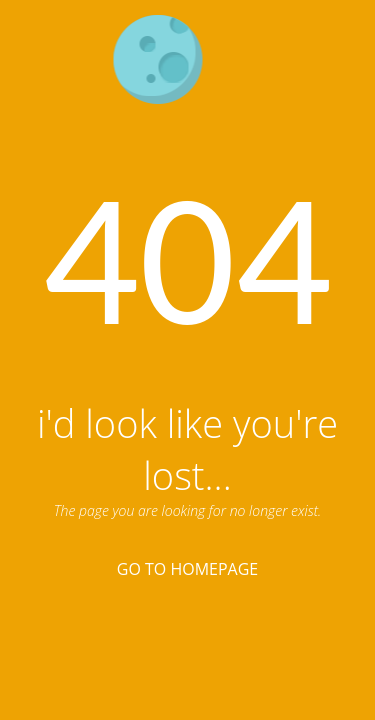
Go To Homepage (187, 569)
